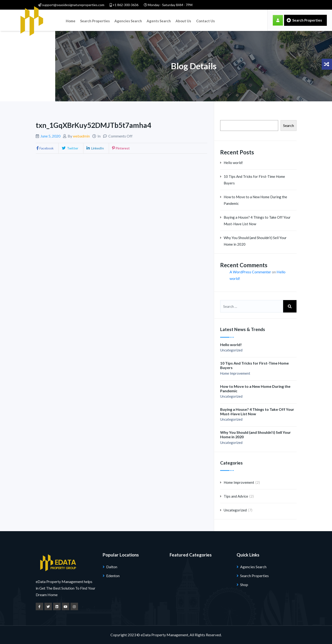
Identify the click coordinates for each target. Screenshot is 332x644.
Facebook (45, 148)
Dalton (112, 567)
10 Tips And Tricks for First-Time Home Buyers (254, 180)
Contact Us (200, 20)
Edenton (113, 576)
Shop (244, 585)
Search (289, 125)
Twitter (70, 148)
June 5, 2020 (50, 136)
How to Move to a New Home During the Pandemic (255, 200)
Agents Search (155, 20)
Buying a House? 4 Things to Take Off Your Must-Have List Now (257, 221)
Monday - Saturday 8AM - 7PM (168, 5)
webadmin (81, 136)
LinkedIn (95, 148)
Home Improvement (235, 373)
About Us (179, 20)
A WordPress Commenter (250, 272)
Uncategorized (231, 350)
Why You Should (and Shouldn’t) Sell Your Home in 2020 (255, 241)
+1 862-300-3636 (124, 5)
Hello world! (233, 163)
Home (70, 20)
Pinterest (121, 148)
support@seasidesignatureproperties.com (71, 5)
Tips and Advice (236, 496)
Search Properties (94, 20)
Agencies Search (126, 20)
